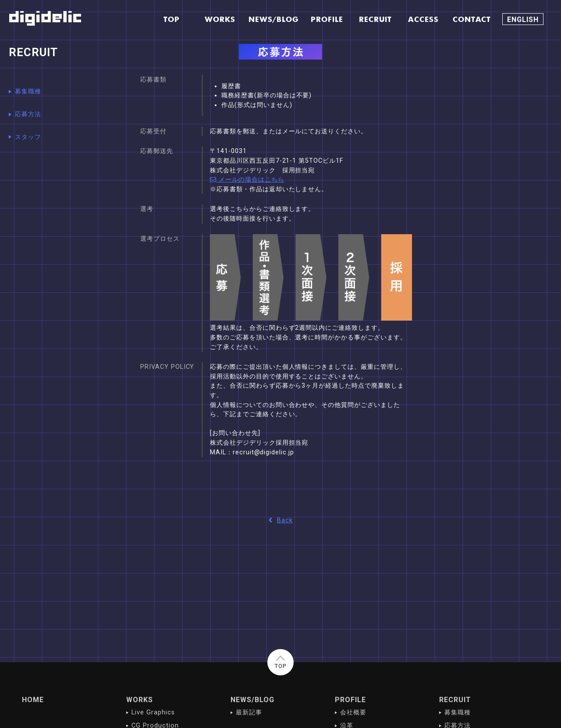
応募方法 (28, 114)
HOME (33, 700)
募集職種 (28, 91)
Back (280, 520)
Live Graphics (153, 712)
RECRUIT (455, 700)
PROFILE (350, 700)
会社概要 (353, 712)
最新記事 (249, 712)
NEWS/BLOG (252, 700)
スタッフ (28, 137)
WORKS (140, 700)
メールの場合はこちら (247, 180)
